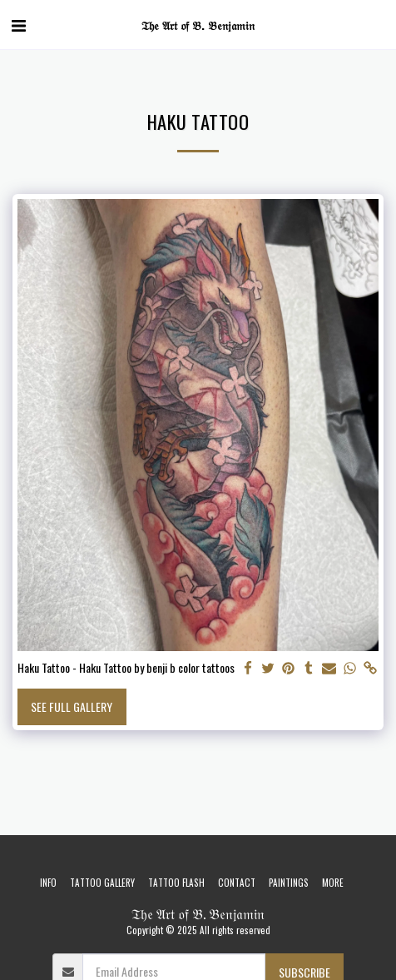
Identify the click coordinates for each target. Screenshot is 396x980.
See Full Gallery (72, 706)
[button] (18, 24)
